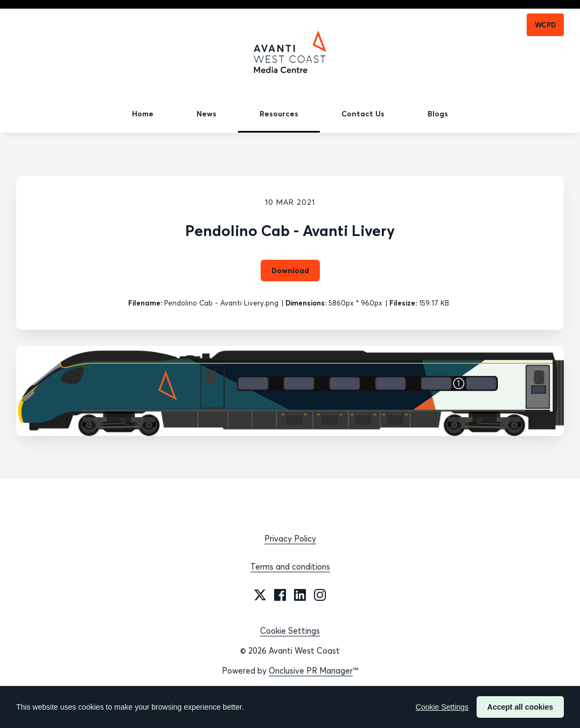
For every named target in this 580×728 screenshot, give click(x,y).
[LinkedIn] (300, 595)
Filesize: (403, 303)
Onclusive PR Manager (311, 671)
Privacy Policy (290, 539)
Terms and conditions (290, 567)
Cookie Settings (290, 631)
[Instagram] (320, 595)
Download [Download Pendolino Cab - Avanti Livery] (290, 271)
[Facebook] (280, 595)
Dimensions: (306, 303)
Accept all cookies (520, 707)
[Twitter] (260, 595)
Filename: (145, 303)
